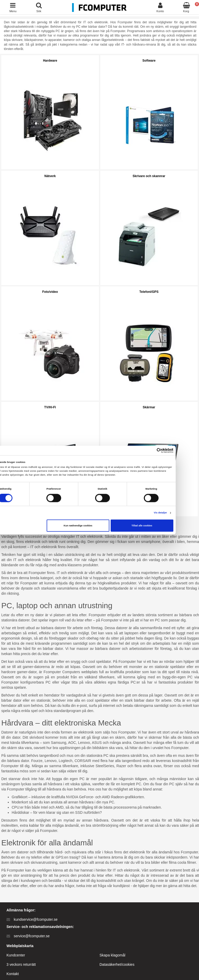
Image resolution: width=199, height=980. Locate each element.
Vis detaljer (182, 513)
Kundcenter (16, 955)
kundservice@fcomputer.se (36, 919)
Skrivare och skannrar (149, 176)
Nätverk (50, 176)
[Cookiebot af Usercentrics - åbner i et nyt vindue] (172, 450)
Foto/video (50, 292)
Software (149, 61)
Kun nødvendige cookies (99, 526)
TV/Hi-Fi (50, 407)
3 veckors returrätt (21, 964)
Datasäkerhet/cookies (117, 964)
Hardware (50, 61)
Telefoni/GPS (149, 292)
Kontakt (13, 974)
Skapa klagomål (112, 955)
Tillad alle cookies (163, 526)
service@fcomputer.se (32, 936)
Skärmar (149, 407)
